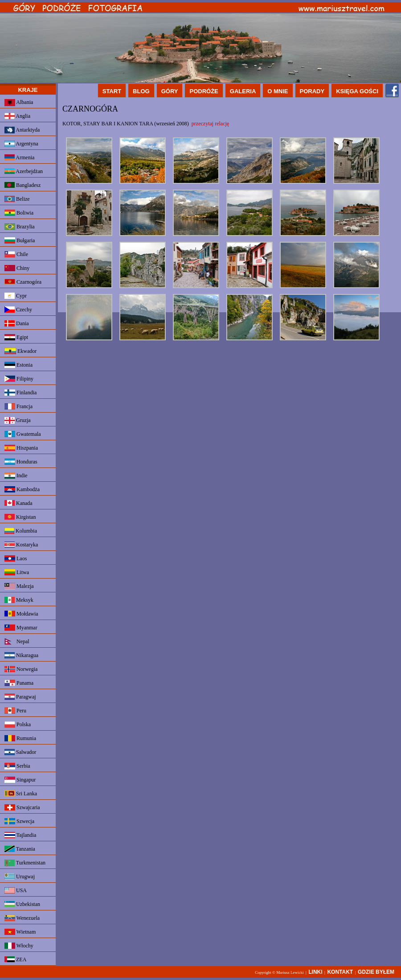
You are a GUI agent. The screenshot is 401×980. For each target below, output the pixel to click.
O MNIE (278, 91)
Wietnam (20, 932)
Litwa (17, 572)
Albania (19, 103)
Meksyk (19, 600)
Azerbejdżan (24, 171)
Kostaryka (21, 545)
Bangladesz (23, 185)
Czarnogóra (23, 282)
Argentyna (21, 144)
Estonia (18, 365)
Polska (18, 724)
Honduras (21, 462)
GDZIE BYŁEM (376, 972)
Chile (16, 254)
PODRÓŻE (204, 91)
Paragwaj (20, 697)
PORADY (312, 91)
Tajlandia (20, 835)
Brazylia (20, 227)
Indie (16, 476)
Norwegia (21, 669)
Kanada (18, 503)
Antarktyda (22, 130)
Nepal (17, 641)
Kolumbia (21, 531)
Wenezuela (22, 918)
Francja (18, 406)
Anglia (17, 116)
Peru (15, 711)
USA (16, 890)
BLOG (141, 91)
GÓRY (170, 91)
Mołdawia (21, 614)
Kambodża (22, 489)
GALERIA (243, 91)
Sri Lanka (21, 794)
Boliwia (19, 213)
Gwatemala (23, 434)
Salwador (20, 752)
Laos (16, 558)
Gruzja (18, 420)
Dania (17, 323)
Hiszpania (21, 448)
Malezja (19, 586)
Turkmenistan (25, 863)
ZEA (15, 959)
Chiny (17, 268)
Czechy (18, 310)
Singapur (20, 780)
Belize (17, 199)
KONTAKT (340, 972)
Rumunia (20, 738)
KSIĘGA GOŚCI (357, 91)
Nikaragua (21, 655)
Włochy (19, 946)
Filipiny (19, 379)
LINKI (315, 972)
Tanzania (20, 849)
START (112, 91)
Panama (19, 683)
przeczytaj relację (210, 124)
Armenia (19, 157)
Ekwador (20, 351)
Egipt (16, 337)
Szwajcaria (22, 807)
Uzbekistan (22, 904)
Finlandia (20, 393)
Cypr (16, 296)
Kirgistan (20, 517)
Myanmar (21, 628)
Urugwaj (20, 877)
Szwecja (19, 821)
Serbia (17, 766)
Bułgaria (20, 240)
